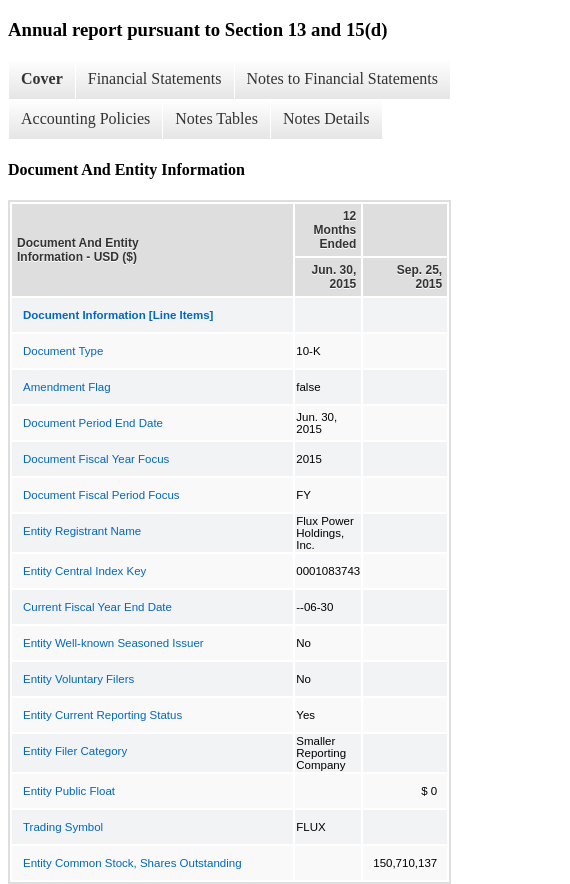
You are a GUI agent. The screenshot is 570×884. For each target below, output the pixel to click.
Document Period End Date (93, 423)
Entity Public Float (69, 791)
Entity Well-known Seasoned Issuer (113, 643)
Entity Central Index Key (84, 571)
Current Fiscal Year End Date (97, 607)
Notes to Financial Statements (343, 78)
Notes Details (326, 118)
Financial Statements (155, 78)
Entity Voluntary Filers (78, 679)
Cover (42, 78)
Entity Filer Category (75, 751)
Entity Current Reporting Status (102, 715)
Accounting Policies (85, 118)
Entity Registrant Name (82, 531)
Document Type (63, 351)
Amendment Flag (67, 387)
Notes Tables (216, 118)
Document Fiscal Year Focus (96, 459)
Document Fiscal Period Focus (101, 495)
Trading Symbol (63, 827)
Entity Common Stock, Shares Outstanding (132, 863)
